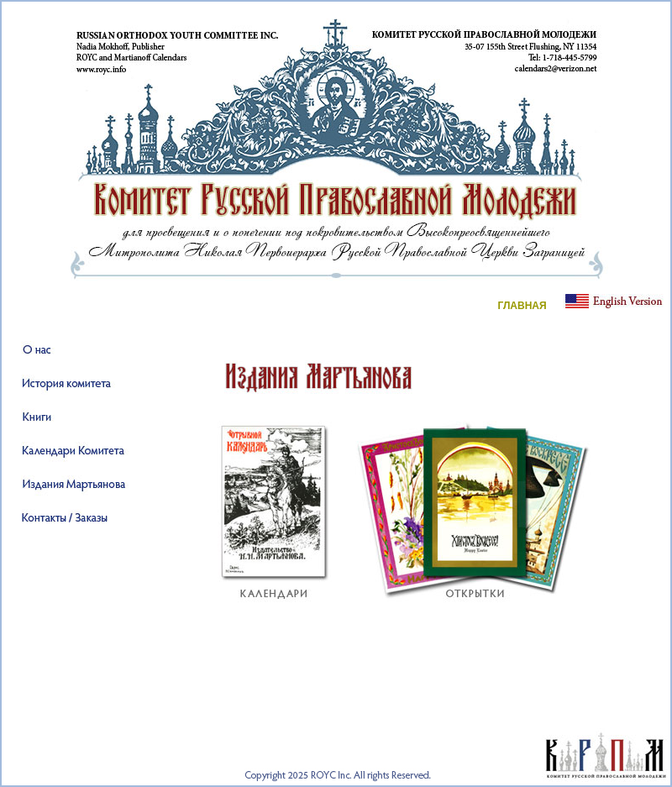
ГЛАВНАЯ (522, 306)
